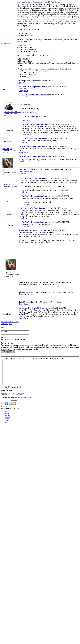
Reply (19, 83)
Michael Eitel (6, 43)
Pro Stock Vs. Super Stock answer (30, 2)
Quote (24, 83)
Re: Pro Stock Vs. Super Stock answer (33, 87)
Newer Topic (5, 322)
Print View (5, 324)
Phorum (10, 412)
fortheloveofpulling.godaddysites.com (35, 116)
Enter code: (5, 354)
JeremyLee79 (14, 405)
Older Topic (14, 322)
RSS (10, 324)
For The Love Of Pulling (13, 112)
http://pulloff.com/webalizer (25, 402)
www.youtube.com (26, 171)
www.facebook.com (29, 113)
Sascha (5, 169)
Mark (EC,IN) (7, 149)
